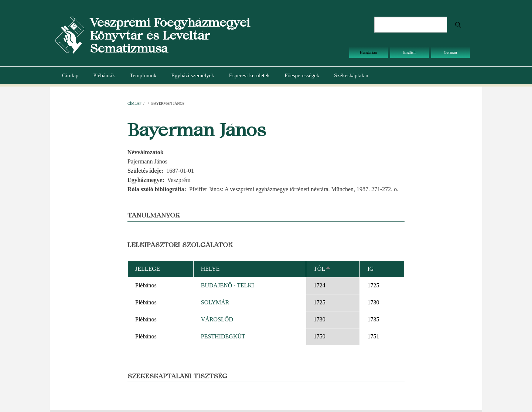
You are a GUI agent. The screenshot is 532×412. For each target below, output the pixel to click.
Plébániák (104, 75)
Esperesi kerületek (249, 75)
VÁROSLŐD (217, 319)
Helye (210, 269)
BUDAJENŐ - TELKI (228, 285)
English (409, 52)
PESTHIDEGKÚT (223, 336)
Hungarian (368, 52)
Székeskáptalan (351, 75)
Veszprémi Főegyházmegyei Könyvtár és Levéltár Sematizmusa (170, 35)
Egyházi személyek (193, 75)
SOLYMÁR (215, 302)
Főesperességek (302, 75)
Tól (322, 269)
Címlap (70, 75)
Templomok (143, 75)
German (450, 52)
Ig (370, 269)
